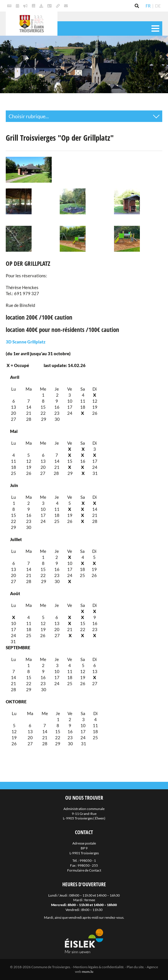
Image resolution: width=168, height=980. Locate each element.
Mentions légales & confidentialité (98, 967)
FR (148, 6)
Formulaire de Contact (84, 870)
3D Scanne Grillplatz (26, 342)
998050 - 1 (88, 860)
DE (158, 6)
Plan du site (135, 967)
